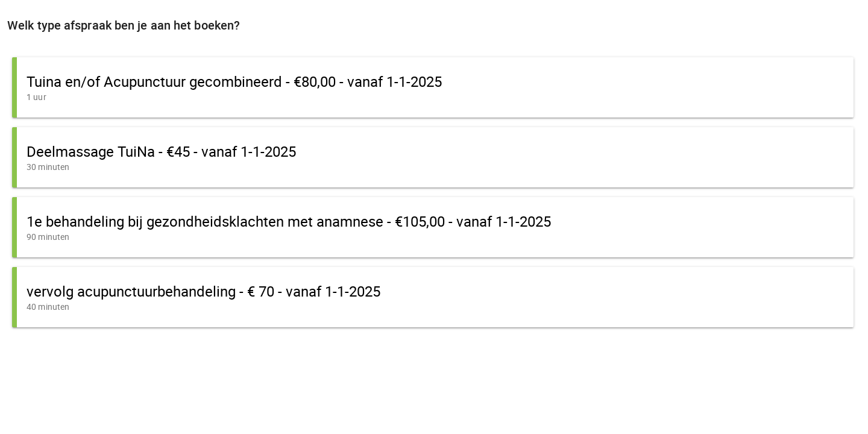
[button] (433, 87)
